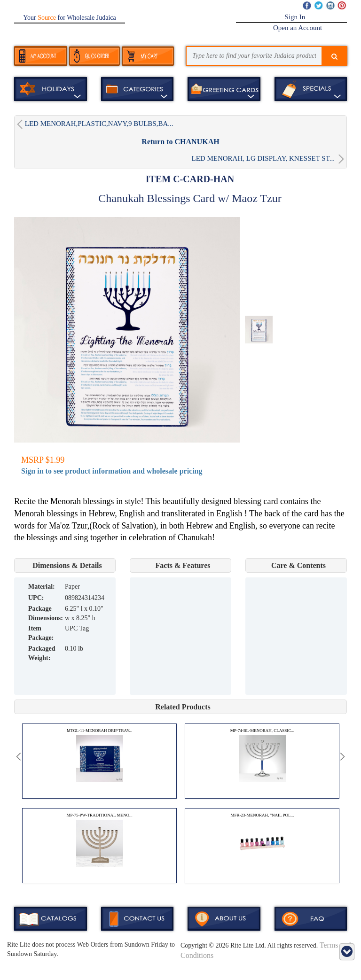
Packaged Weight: (42, 653)
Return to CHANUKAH (180, 142)
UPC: (36, 598)
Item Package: (41, 633)
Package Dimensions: (46, 613)
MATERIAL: (42, 587)
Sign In (295, 17)
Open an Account (298, 28)
